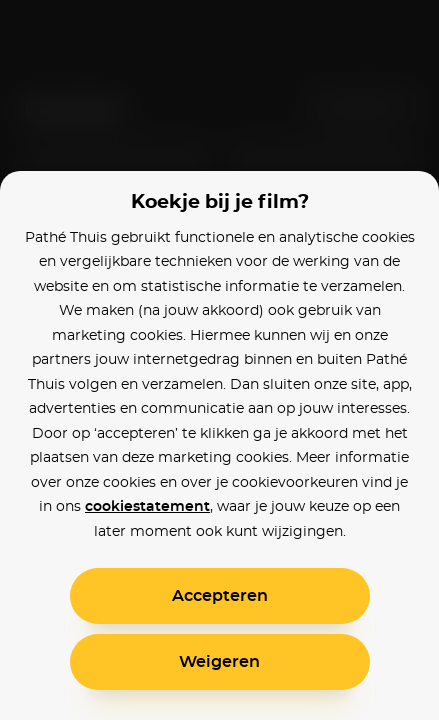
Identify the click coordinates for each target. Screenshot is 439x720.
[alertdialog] (219, 360)
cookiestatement (147, 507)
